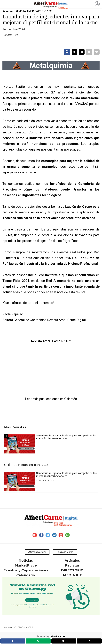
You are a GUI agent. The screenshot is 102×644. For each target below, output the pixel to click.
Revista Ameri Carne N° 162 (51, 341)
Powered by (51, 636)
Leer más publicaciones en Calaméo (51, 399)
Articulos (72, 560)
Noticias (26, 560)
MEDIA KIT (72, 575)
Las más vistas (65, 552)
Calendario (26, 575)
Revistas (72, 565)
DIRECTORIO (72, 570)
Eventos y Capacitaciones (26, 570)
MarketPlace (26, 565)
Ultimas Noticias (37, 552)
